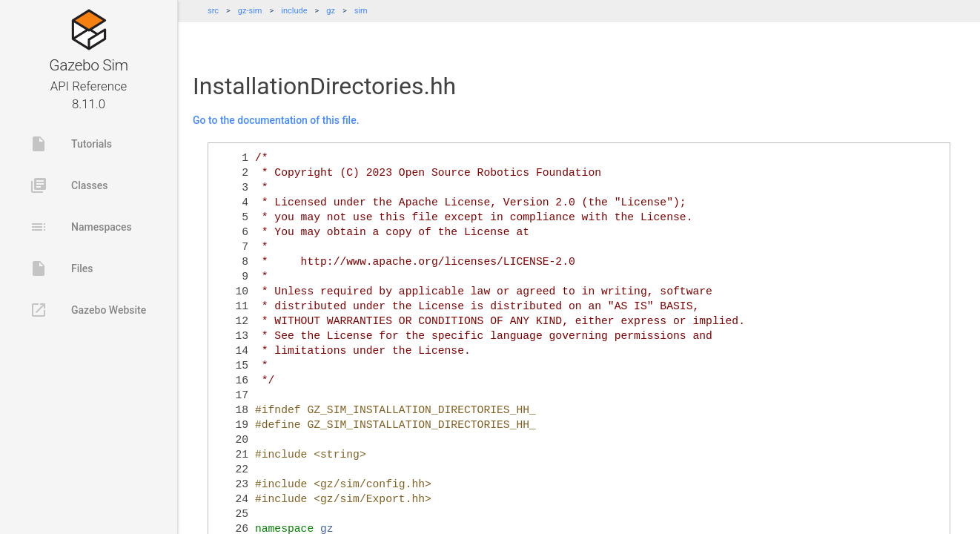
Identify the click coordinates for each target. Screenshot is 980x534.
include (294, 11)
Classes (69, 185)
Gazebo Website (88, 310)
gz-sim (250, 11)
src (213, 11)
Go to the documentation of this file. (276, 120)
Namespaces (81, 227)
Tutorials (71, 144)
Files (62, 268)
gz (331, 11)
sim (361, 11)
